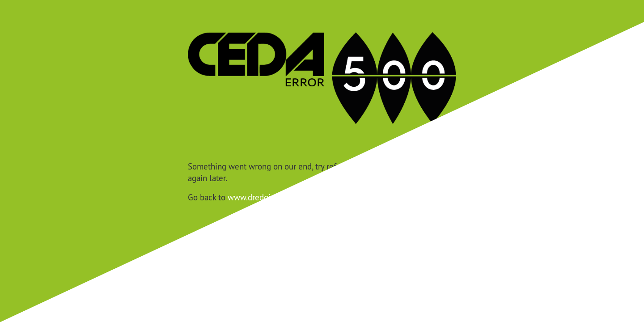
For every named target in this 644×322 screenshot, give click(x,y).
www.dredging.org (260, 197)
